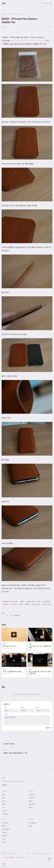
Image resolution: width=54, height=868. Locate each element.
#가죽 (39, 602)
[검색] (42, 3)
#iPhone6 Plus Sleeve (10, 602)
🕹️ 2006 (12, 857)
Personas (5, 823)
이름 (5, 708)
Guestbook (32, 823)
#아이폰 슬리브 (36, 604)
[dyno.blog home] (4, 3)
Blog (4, 798)
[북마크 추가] (3, 613)
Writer (4, 804)
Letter (31, 826)
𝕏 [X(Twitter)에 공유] (11, 615)
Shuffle (4, 832)
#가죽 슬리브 (46, 602)
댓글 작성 (48, 728)
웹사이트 (38, 708)
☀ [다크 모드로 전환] (50, 3)
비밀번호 (22, 708)
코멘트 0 (50, 27)
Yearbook (32, 804)
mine (4, 839)
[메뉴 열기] (4, 864)
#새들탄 (27, 604)
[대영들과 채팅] (50, 859)
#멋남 (21, 604)
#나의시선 (14, 604)
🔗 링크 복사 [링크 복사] (16, 615)
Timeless (5, 814)
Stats (30, 801)
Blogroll (5, 836)
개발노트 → (5, 785)
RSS (3, 842)
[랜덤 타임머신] (46, 3)
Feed (4, 795)
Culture (4, 811)
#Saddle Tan (31, 602)
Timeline (31, 798)
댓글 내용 (6, 714)
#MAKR (22, 602)
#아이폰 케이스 (47, 604)
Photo (4, 801)
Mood (4, 826)
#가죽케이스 (6, 604)
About (31, 807)
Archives (31, 795)
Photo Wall (6, 829)
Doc (3, 807)
